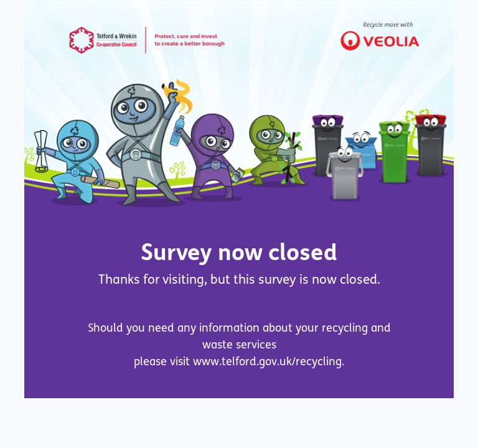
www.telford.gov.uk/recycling (267, 362)
